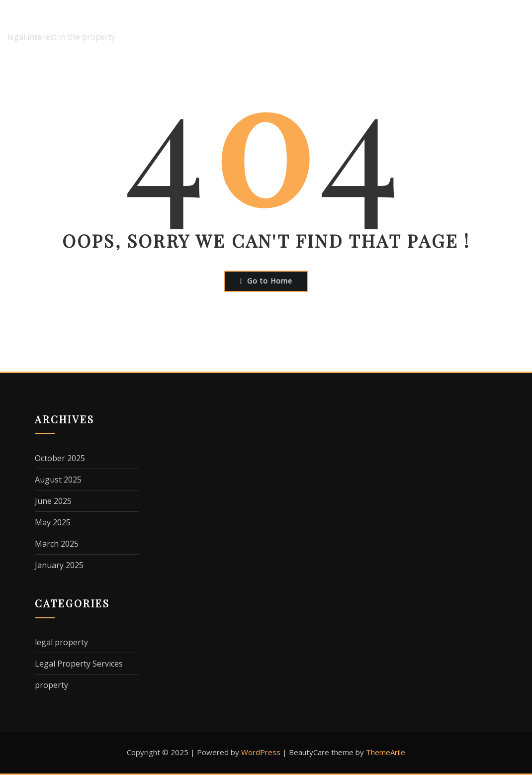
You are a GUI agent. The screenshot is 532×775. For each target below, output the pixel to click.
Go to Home (266, 281)
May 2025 (53, 522)
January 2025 (59, 565)
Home (192, 27)
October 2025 (60, 458)
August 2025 (58, 480)
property (51, 685)
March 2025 (57, 544)
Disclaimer (294, 27)
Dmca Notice (356, 27)
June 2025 (53, 501)
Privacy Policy (425, 27)
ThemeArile (386, 752)
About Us (239, 27)
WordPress (261, 752)
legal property (61, 642)
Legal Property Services (79, 664)
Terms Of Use (497, 27)
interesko (39, 20)
